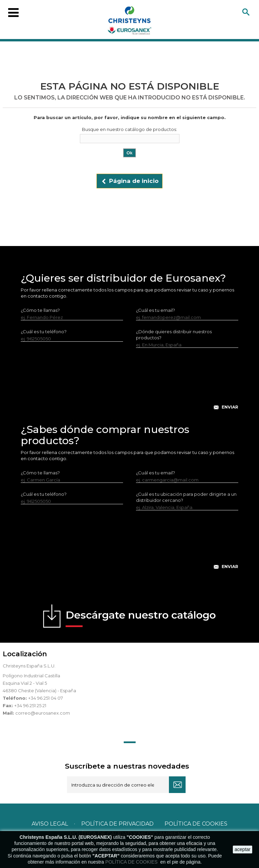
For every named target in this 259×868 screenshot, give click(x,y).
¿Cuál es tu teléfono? (44, 332)
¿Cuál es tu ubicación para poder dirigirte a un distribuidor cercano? (186, 497)
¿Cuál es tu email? (156, 310)
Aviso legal (50, 824)
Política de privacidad (117, 824)
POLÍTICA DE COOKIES (132, 862)
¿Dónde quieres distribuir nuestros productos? (174, 335)
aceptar (243, 849)
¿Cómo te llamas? (40, 310)
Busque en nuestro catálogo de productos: (129, 129)
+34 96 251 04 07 (46, 698)
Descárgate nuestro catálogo (141, 618)
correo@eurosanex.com (43, 713)
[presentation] (129, 384)
